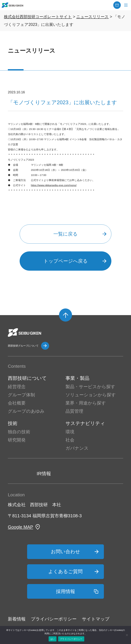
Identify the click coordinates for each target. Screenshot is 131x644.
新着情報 (17, 619)
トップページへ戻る (66, 261)
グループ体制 (21, 395)
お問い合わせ (65, 552)
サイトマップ (96, 619)
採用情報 (65, 591)
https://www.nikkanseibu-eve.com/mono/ (54, 185)
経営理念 (17, 387)
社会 (70, 440)
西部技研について (27, 378)
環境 (70, 432)
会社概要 (17, 403)
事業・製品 (77, 378)
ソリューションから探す (91, 395)
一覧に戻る (65, 234)
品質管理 (74, 411)
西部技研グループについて (23, 346)
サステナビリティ (85, 423)
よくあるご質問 (65, 572)
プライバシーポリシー (54, 619)
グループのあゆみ (26, 411)
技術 (13, 423)
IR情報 (44, 474)
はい (53, 639)
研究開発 (17, 440)
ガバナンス (77, 448)
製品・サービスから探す (90, 387)
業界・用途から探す (86, 403)
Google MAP (20, 527)
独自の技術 (19, 432)
